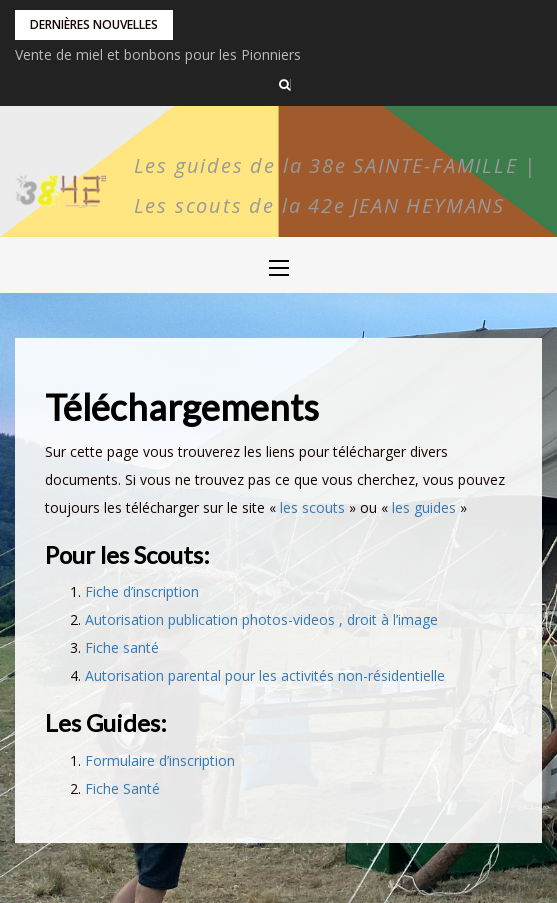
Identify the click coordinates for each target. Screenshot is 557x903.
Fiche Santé (122, 788)
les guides (424, 507)
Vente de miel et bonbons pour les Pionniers (158, 54)
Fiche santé (122, 647)
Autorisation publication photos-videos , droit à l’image (261, 619)
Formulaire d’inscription (160, 760)
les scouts (312, 507)
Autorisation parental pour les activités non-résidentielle (265, 675)
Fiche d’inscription (142, 591)
